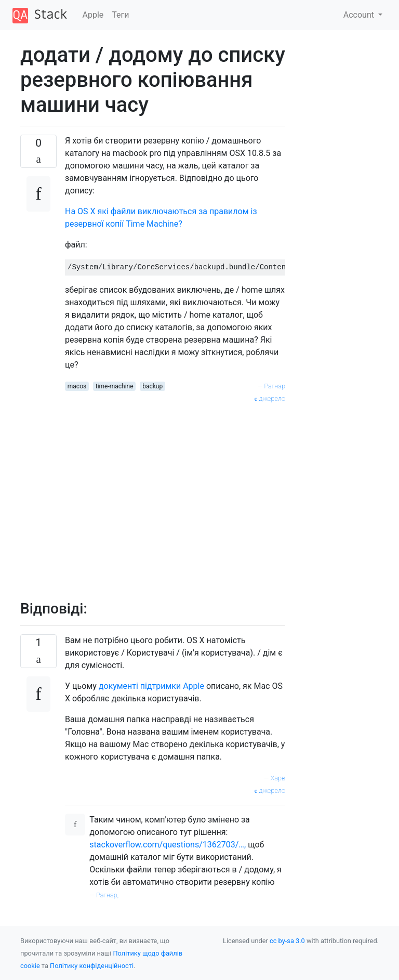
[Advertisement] (175, 496)
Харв (278, 778)
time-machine (115, 386)
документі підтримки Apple (151, 686)
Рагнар (275, 386)
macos (77, 386)
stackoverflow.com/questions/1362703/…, (168, 845)
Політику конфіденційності (92, 966)
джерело (270, 398)
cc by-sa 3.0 (287, 941)
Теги (120, 15)
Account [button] (360, 15)
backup (152, 386)
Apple (93, 15)
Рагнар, (107, 895)
